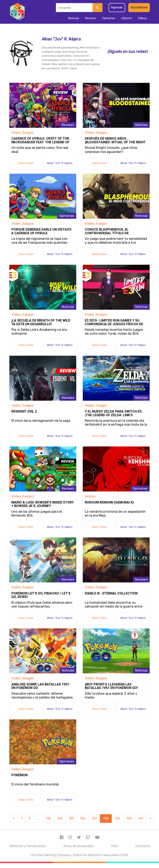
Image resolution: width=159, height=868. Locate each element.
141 (141, 818)
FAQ (114, 846)
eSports (126, 18)
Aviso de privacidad (78, 846)
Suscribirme (139, 7)
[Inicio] (17, 12)
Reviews (91, 18)
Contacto (143, 846)
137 (94, 818)
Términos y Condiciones (27, 846)
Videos (142, 18)
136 (83, 818)
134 (60, 818)
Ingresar (117, 7)
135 (71, 818)
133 (48, 818)
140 (129, 818)
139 (117, 818)
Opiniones (109, 18)
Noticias (74, 18)
